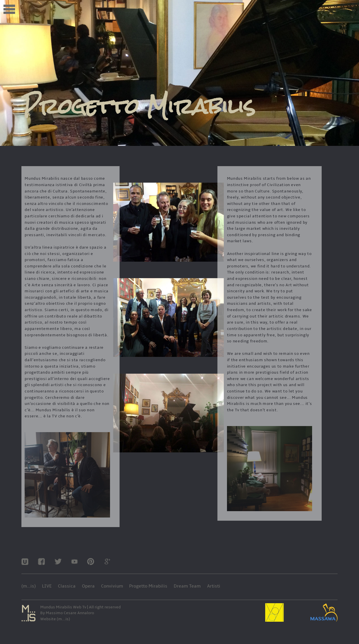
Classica (67, 586)
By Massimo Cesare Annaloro (67, 613)
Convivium (112, 586)
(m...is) (29, 586)
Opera (88, 586)
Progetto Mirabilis (148, 586)
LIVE (47, 586)
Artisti (214, 586)
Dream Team (187, 586)
